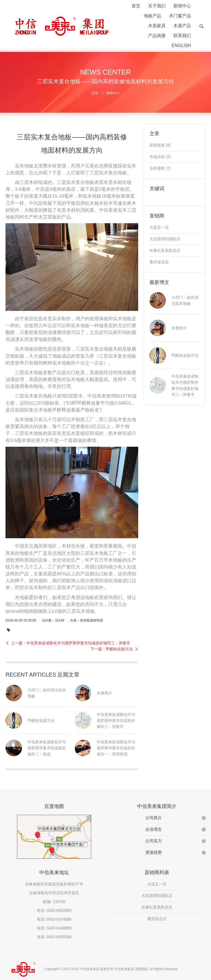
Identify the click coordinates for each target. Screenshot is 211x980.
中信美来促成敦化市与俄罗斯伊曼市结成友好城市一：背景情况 (116, 748)
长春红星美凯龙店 (165, 250)
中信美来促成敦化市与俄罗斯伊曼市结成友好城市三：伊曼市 (116, 720)
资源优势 (154, 852)
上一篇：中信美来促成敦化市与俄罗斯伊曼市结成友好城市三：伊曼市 (71, 643)
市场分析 (157, 157)
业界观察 (157, 168)
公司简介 (154, 818)
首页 (95, 93)
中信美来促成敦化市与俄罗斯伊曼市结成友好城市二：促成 (47, 748)
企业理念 (154, 829)
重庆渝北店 (159, 262)
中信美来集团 (124, 969)
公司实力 (154, 841)
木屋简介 (104, 693)
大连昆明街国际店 (165, 239)
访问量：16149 (53, 620)
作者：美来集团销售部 (87, 620)
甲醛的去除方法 (41, 720)
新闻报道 (157, 145)
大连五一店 (159, 227)
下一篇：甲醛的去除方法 (112, 649)
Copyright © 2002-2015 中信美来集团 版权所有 (79, 969)
